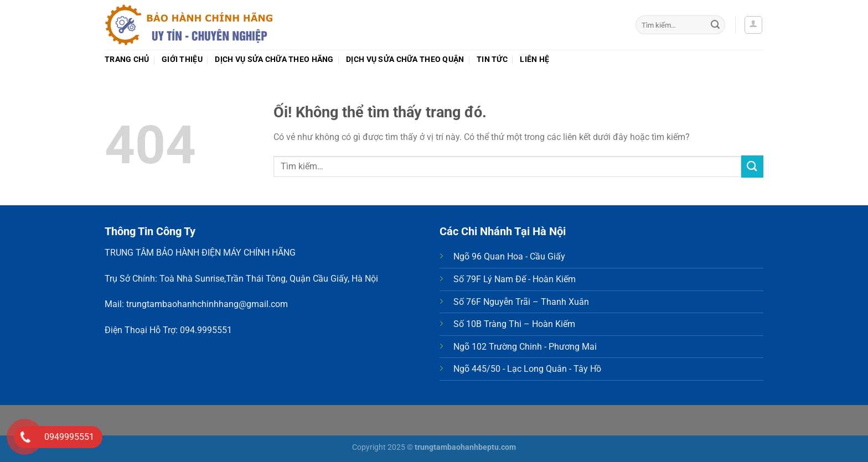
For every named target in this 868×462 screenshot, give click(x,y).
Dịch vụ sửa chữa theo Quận (405, 59)
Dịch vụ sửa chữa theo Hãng (274, 59)
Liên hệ (534, 59)
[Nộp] (715, 25)
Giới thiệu (182, 59)
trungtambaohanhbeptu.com (465, 447)
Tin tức (492, 59)
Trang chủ (127, 59)
